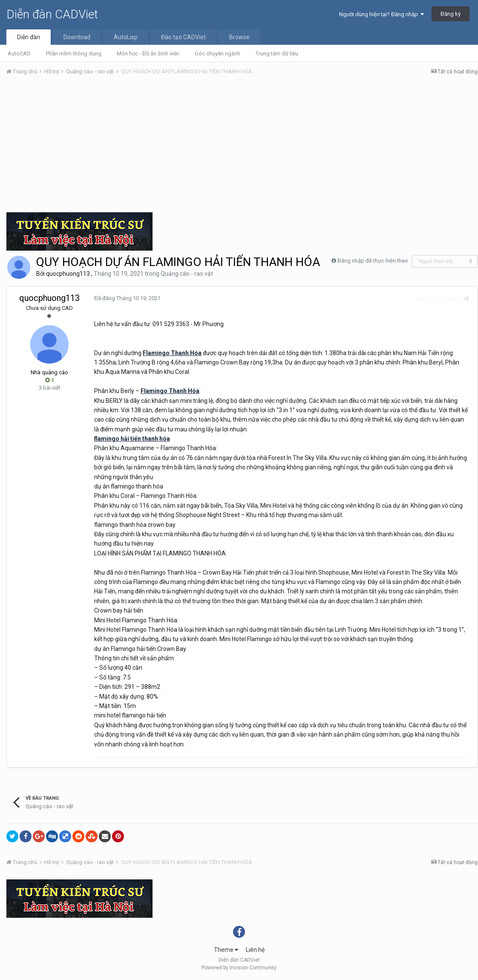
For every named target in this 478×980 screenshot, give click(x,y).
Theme (226, 950)
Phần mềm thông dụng (74, 53)
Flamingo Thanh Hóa (170, 353)
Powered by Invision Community (239, 968)
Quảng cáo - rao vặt (187, 274)
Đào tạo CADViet (183, 37)
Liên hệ (255, 950)
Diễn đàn (29, 37)
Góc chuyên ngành (217, 53)
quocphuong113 (68, 274)
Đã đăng (125, 298)
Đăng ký (451, 14)
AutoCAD (19, 53)
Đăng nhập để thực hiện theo (373, 261)
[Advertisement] (242, 146)
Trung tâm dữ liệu (277, 53)
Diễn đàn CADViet (52, 14)
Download (77, 37)
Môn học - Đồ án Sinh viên (148, 53)
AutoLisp (126, 37)
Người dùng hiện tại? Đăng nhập (382, 14)
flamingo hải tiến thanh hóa (130, 439)
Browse (239, 37)
